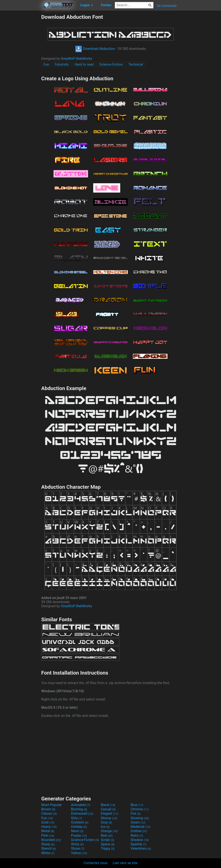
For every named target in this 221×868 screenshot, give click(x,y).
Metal (48, 831)
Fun (46, 64)
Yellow (79, 853)
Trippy (108, 848)
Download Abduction (95, 49)
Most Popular (52, 805)
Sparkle (138, 844)
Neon (77, 831)
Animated (81, 805)
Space (108, 844)
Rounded (51, 840)
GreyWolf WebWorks (77, 59)
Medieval (140, 827)
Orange (109, 831)
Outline (139, 831)
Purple (79, 836)
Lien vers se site (125, 863)
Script (107, 840)
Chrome (140, 809)
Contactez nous (96, 863)
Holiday (79, 827)
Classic (49, 813)
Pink (48, 836)
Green (138, 822)
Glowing (140, 818)
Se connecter (167, 6)
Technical (136, 64)
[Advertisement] (21, 79)
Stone (78, 848)
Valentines (141, 848)
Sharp (48, 844)
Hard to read (84, 64)
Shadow (140, 840)
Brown (48, 809)
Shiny (77, 844)
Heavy (49, 827)
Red (107, 836)
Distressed (82, 813)
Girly (77, 818)
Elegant (110, 813)
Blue (137, 805)
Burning (79, 809)
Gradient (80, 822)
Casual (108, 809)
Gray (106, 822)
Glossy (109, 818)
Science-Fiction (111, 64)
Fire (136, 813)
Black (108, 805)
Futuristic (62, 64)
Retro (137, 836)
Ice (105, 827)
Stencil (49, 848)
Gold (48, 822)
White (48, 853)
